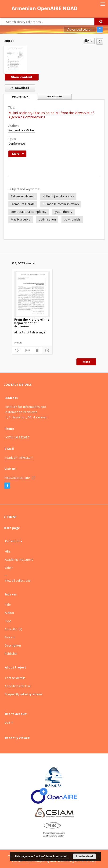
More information (57, 856)
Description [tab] (20, 97)
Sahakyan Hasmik (23, 196)
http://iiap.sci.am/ (17, 478)
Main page (12, 528)
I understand (84, 856)
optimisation (47, 219)
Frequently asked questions (24, 694)
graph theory (63, 212)
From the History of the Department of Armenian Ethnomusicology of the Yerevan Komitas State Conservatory (32, 323)
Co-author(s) (13, 629)
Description (13, 646)
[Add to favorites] (100, 41)
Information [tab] (55, 96)
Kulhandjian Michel (22, 130)
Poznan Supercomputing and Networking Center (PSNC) (54, 861)
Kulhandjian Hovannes (58, 196)
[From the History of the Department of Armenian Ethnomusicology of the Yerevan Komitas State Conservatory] (32, 294)
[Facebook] (7, 486)
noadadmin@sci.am (19, 458)
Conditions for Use (18, 686)
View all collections (18, 581)
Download (19, 88)
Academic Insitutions (19, 560)
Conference (17, 144)
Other (9, 568)
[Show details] (47, 350)
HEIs (8, 551)
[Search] (101, 22)
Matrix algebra (21, 219)
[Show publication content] (37, 350)
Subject (10, 637)
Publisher (11, 654)
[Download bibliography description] (27, 350)
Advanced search (80, 29)
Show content (22, 77)
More (86, 362)
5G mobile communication (61, 204)
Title (8, 605)
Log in (9, 723)
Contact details (15, 678)
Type (8, 621)
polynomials (72, 219)
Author (10, 613)
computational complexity (29, 212)
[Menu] (103, 4)
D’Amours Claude (23, 204)
